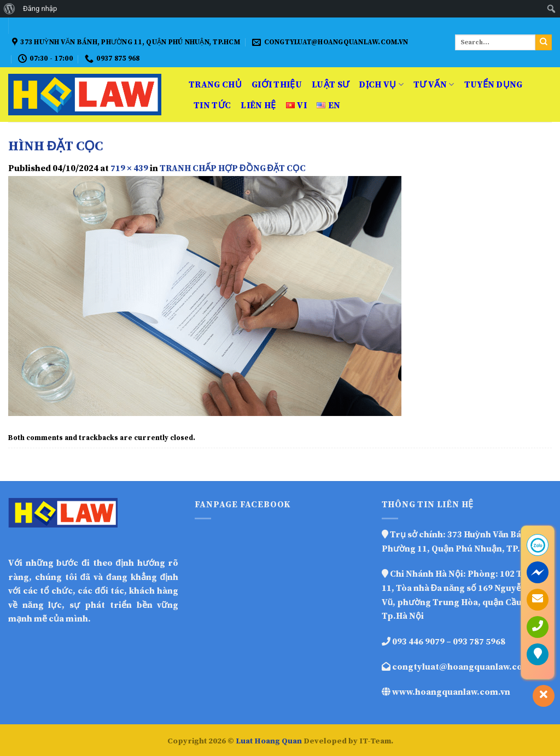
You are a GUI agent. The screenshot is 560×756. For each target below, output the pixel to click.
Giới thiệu (277, 85)
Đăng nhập (40, 8)
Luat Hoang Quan (269, 741)
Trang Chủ (215, 85)
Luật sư (330, 85)
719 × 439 (129, 168)
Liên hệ (258, 106)
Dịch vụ (381, 85)
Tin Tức (212, 106)
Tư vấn (434, 85)
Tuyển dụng (494, 85)
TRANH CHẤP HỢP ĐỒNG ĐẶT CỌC (233, 168)
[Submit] (544, 43)
